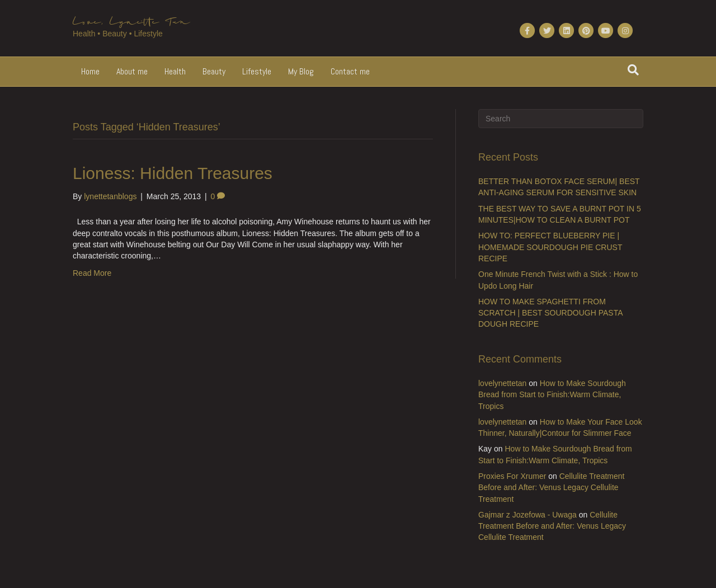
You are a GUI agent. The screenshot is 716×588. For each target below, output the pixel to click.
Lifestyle (257, 71)
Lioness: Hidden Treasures (173, 173)
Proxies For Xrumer (512, 476)
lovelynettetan (502, 383)
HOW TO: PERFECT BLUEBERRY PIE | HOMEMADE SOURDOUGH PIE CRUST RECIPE (550, 247)
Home (90, 71)
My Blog (301, 71)
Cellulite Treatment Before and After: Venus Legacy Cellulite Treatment (551, 488)
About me (132, 71)
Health (175, 71)
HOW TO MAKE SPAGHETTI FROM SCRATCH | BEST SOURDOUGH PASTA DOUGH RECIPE (550, 313)
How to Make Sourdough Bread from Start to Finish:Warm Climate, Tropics (552, 395)
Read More (92, 273)
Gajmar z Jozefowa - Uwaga (527, 515)
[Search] (633, 70)
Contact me (350, 71)
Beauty (214, 71)
